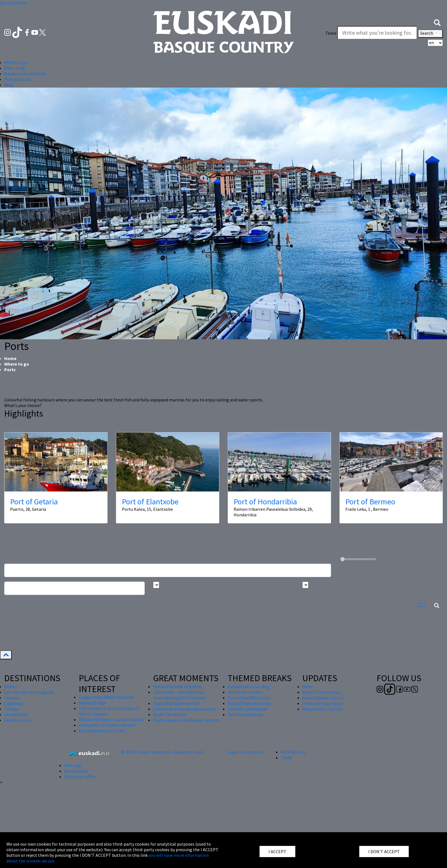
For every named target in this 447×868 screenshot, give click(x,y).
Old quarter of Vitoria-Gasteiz (107, 725)
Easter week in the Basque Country (186, 720)
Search (430, 34)
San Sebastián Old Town (102, 731)
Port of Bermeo (370, 502)
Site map (73, 765)
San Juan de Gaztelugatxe (29, 692)
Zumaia (11, 709)
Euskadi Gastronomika (249, 703)
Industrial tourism (245, 692)
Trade (286, 758)
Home (10, 358)
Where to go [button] (16, 62)
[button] (437, 22)
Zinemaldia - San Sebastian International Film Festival (179, 695)
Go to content (14, 3)
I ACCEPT (277, 851)
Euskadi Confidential (247, 709)
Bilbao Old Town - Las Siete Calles (111, 719)
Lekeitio (12, 698)
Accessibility (76, 771)
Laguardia (14, 703)
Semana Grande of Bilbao (177, 686)
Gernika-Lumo (18, 720)
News (307, 686)
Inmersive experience (323, 703)
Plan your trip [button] (17, 79)
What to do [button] (15, 68)
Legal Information (245, 752)
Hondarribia (16, 714)
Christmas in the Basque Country (184, 709)
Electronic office (80, 777)
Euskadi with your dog (248, 686)
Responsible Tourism (323, 709)
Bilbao (10, 686)
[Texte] (377, 33)
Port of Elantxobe (150, 502)
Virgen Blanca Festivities (177, 703)
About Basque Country (324, 698)
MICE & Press (293, 752)
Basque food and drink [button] (25, 74)
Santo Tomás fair (170, 714)
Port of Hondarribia (265, 502)
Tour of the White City (249, 698)
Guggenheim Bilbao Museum (106, 697)
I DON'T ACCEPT (384, 851)
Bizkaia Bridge (92, 703)
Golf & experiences (245, 714)
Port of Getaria (34, 502)
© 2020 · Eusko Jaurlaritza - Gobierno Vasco (163, 752)
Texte (331, 33)
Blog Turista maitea (321, 692)
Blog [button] (9, 85)
